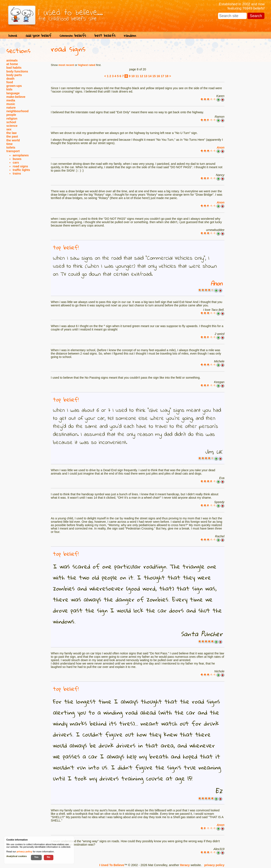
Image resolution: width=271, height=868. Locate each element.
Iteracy (185, 865)
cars (16, 162)
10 (133, 76)
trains (17, 173)
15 (154, 76)
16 (158, 76)
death (10, 79)
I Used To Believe (112, 865)
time (9, 144)
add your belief (38, 35)
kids (9, 89)
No (49, 857)
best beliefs (105, 35)
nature (11, 108)
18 (167, 76)
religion (12, 119)
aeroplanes (21, 155)
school (11, 122)
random (130, 35)
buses (17, 159)
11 (137, 76)
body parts (14, 75)
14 (150, 76)
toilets (11, 147)
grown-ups (14, 86)
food (10, 82)
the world (13, 140)
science (12, 126)
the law (11, 133)
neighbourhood (17, 111)
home (13, 35)
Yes (36, 857)
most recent (66, 65)
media (11, 100)
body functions (17, 71)
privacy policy (214, 865)
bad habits (14, 68)
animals (12, 60)
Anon (221, 147)
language (13, 93)
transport (13, 151)
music (11, 104)
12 (141, 76)
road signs (20, 166)
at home (12, 64)
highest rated (87, 65)
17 (162, 76)
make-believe (16, 97)
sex (9, 129)
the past (12, 136)
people (11, 115)
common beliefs (73, 35)
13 (146, 76)
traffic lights (21, 170)
